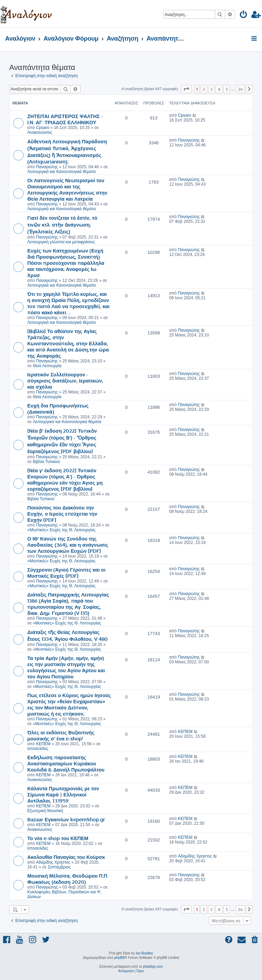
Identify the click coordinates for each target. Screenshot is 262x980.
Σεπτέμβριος (59, 867)
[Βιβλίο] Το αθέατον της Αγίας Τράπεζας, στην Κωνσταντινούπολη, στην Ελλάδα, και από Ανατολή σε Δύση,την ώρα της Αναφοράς (68, 343)
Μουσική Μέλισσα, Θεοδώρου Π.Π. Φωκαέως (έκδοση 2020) (68, 879)
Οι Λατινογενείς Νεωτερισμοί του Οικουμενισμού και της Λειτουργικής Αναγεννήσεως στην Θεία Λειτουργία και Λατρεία (67, 189)
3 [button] (211, 89)
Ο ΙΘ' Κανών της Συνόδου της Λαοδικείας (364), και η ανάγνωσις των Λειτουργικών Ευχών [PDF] (68, 545)
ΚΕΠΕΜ (43, 744)
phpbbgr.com (153, 967)
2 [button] (204, 89)
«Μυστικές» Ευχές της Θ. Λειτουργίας (61, 530)
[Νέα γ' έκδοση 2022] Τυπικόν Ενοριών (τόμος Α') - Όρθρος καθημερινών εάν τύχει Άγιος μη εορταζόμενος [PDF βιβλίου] (65, 479)
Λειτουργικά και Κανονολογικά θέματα (61, 172)
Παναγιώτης (47, 167)
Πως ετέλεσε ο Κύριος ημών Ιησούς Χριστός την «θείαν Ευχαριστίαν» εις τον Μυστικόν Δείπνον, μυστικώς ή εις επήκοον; (69, 704)
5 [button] (227, 89)
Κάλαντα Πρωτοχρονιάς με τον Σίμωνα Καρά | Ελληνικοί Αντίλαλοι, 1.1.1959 (63, 794)
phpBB (119, 958)
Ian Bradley (144, 953)
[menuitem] (244, 16)
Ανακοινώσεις (40, 132)
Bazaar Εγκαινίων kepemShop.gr (66, 819)
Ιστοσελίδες (38, 749)
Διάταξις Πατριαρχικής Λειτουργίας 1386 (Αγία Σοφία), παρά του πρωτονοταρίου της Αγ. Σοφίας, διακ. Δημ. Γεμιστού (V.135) (68, 604)
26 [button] (240, 89)
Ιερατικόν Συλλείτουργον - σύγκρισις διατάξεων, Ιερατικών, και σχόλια (65, 380)
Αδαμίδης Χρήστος (53, 862)
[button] (186, 89)
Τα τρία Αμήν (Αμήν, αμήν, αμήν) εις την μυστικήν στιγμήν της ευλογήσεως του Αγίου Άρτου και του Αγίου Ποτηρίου (66, 667)
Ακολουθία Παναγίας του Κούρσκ (66, 857)
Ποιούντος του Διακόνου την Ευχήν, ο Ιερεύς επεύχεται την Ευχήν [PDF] (62, 514)
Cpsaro (42, 128)
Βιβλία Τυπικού (46, 462)
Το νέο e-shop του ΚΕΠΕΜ (58, 838)
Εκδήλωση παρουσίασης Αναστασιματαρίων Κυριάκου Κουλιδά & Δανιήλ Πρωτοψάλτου (66, 763)
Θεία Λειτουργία (47, 366)
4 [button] (219, 89)
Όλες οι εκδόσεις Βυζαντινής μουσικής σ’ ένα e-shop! (61, 735)
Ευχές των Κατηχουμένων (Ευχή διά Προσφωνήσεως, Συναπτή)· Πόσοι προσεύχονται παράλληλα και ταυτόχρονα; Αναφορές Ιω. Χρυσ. (66, 263)
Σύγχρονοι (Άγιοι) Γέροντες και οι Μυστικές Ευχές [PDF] (66, 573)
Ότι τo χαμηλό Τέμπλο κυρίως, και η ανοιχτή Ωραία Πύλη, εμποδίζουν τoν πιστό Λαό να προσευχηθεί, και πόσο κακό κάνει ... (68, 303)
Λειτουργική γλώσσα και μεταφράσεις (61, 242)
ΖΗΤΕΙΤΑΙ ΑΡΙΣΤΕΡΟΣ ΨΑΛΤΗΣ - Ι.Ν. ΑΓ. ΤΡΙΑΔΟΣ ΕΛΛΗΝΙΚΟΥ (65, 119)
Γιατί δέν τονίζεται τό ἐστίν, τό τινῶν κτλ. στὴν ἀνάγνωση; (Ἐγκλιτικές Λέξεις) (62, 225)
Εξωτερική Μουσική (45, 811)
